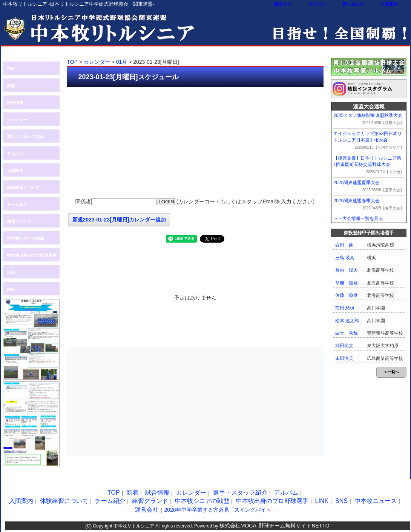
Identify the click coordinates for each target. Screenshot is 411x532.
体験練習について (23, 188)
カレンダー (17, 120)
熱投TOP (282, 4)
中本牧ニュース (376, 501)
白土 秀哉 (347, 333)
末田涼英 (344, 358)
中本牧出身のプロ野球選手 (32, 255)
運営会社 (147, 510)
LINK (12, 272)
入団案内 (390, 4)
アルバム (15, 154)
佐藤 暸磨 (347, 295)
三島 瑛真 (345, 258)
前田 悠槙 (345, 308)
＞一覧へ (391, 372)
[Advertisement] (195, 142)
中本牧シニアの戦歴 (25, 238)
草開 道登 (347, 283)
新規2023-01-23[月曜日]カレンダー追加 (119, 220)
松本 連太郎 (347, 321)
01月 (122, 62)
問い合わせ (353, 4)
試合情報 (15, 103)
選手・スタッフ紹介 (25, 137)
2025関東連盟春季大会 (357, 201)
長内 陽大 (347, 270)
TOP (11, 69)
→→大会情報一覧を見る (358, 218)
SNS (11, 289)
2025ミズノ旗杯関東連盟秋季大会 (368, 115)
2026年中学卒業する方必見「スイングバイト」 (220, 510)
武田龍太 (344, 346)
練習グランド (19, 221)
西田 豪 (344, 245)
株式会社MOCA (238, 526)
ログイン (318, 4)
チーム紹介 (17, 204)
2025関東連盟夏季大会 (357, 183)
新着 (11, 86)
